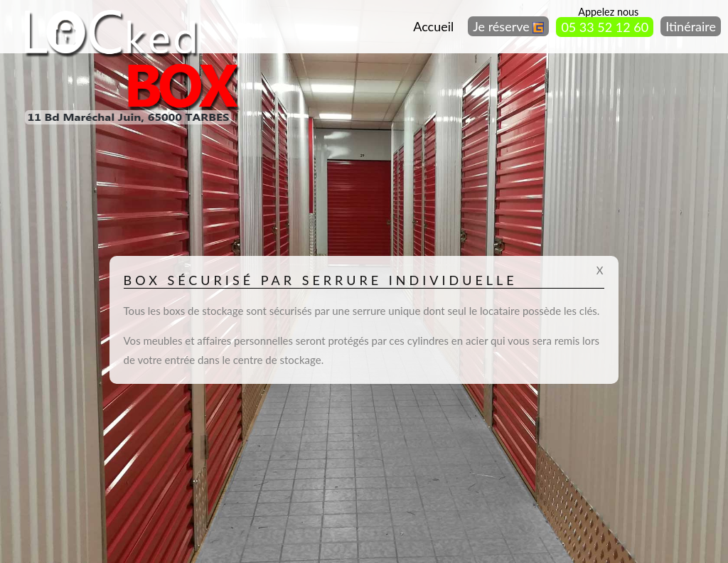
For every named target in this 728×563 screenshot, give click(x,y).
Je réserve (508, 26)
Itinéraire (691, 26)
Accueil (433, 26)
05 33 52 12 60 (605, 27)
